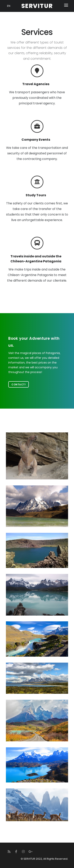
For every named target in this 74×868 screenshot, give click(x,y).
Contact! (19, 384)
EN (9, 6)
